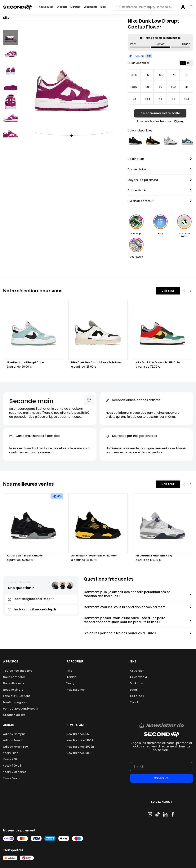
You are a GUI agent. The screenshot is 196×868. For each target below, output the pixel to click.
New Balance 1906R (80, 740)
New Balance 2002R (80, 747)
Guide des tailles (139, 63)
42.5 (147, 99)
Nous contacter (14, 677)
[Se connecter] (183, 7)
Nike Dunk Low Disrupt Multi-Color (158, 362)
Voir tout (168, 291)
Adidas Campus (14, 734)
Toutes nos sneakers (18, 671)
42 (134, 99)
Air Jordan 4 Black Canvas (25, 556)
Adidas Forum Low (16, 747)
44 (173, 99)
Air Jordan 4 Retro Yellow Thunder (94, 556)
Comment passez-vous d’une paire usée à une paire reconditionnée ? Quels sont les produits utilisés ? (124, 620)
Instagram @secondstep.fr (35, 609)
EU (183, 63)
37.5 (173, 75)
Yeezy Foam (11, 778)
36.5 (160, 75)
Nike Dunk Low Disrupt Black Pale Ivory (96, 362)
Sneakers (62, 7)
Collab (134, 702)
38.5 (134, 87)
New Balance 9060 (79, 753)
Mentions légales (15, 702)
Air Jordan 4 (138, 677)
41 (187, 87)
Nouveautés (46, 7)
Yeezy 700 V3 (12, 766)
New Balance (76, 690)
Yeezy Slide (11, 753)
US (189, 63)
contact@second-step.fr (21, 709)
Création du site (14, 715)
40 (160, 87)
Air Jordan (137, 671)
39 (147, 87)
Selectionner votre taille (160, 113)
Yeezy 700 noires (15, 772)
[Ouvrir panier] (189, 7)
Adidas (71, 677)
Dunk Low (136, 683)
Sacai (134, 690)
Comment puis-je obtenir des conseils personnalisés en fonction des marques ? (127, 594)
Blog (103, 7)
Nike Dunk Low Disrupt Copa (25, 362)
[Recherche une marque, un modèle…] (143, 7)
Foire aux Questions (17, 696)
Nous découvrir (14, 683)
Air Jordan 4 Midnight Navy (154, 556)
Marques (76, 7)
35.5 (134, 75)
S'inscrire (161, 778)
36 (147, 75)
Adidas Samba (13, 740)
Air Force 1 (137, 696)
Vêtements (91, 7)
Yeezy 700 (10, 759)
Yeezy (70, 683)
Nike (69, 671)
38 (187, 75)
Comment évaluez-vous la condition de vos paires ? (124, 607)
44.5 (187, 99)
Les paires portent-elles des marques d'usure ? (120, 633)
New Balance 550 (78, 734)
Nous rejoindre (13, 690)
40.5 (173, 87)
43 (160, 99)
